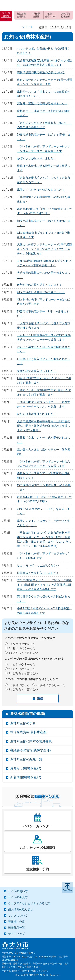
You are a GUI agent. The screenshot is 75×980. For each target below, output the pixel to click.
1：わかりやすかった (22, 664)
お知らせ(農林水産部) (26, 768)
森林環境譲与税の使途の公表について (41, 72)
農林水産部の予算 (23, 723)
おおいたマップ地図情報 (38, 848)
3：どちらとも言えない (23, 653)
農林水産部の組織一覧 (26, 759)
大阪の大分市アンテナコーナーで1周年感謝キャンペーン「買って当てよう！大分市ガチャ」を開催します (44, 249)
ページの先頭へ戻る (67, 887)
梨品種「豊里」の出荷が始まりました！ (42, 103)
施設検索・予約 (38, 869)
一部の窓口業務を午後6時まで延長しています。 (26, 971)
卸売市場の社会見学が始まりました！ (41, 292)
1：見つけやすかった (22, 644)
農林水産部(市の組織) (28, 714)
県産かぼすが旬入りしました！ (37, 371)
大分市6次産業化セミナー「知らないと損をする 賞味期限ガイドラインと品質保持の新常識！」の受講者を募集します (44, 585)
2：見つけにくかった (22, 648)
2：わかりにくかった (22, 669)
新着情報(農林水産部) (26, 777)
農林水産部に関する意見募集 (31, 741)
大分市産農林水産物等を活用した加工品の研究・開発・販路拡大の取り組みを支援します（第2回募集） (44, 426)
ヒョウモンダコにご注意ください (38, 565)
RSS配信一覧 (16, 928)
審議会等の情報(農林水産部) (30, 750)
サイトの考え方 (18, 897)
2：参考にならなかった (51, 685)
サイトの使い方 (18, 891)
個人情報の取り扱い (21, 909)
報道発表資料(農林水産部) (29, 732)
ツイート (27, 27)
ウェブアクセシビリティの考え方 (29, 903)
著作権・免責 (16, 922)
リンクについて (18, 915)
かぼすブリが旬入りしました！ (37, 158)
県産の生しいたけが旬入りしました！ (41, 190)
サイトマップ (16, 934)
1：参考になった (19, 685)
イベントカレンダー (38, 826)
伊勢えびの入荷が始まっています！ (39, 285)
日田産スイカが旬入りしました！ (38, 573)
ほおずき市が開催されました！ (37, 414)
